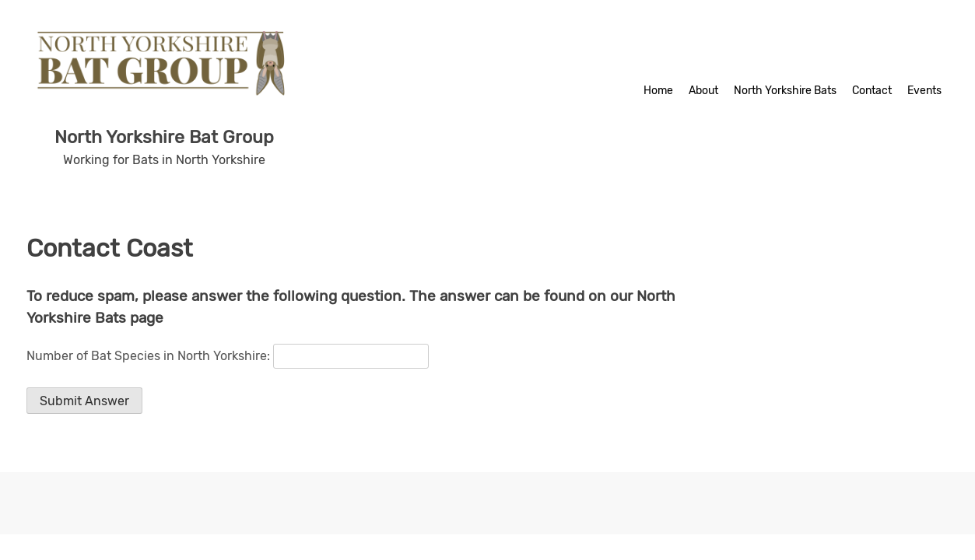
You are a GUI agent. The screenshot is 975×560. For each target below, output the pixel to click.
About (703, 91)
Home (658, 91)
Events (924, 91)
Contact (872, 91)
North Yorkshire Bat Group (164, 137)
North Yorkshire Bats (785, 91)
